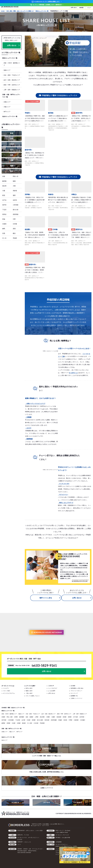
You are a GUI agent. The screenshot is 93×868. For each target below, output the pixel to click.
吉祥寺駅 (82, 717)
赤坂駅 (3, 717)
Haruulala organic (22, 851)
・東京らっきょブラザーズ (66, 503)
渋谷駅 (29, 720)
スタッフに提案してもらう (33, 696)
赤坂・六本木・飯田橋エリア (12, 64)
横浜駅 (24, 723)
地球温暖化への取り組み (77, 688)
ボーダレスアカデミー (62, 844)
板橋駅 (31, 717)
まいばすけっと (73, 373)
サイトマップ (74, 693)
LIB (30, 849)
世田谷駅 (47, 720)
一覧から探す (29, 693)
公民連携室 (59, 842)
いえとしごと (27, 842)
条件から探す (29, 688)
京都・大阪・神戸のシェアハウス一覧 (11, 96)
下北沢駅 (18, 720)
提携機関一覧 (74, 696)
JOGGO (25, 849)
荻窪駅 (65, 717)
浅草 (12, 155)
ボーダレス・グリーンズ (62, 835)
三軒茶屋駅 (11, 720)
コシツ (19, 844)
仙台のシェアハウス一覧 (10, 116)
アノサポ (26, 835)
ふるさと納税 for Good (62, 832)
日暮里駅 (76, 720)
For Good (67, 831)
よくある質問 (52, 691)
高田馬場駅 (54, 720)
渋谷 (12, 139)
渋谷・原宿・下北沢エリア (12, 75)
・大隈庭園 (28, 417)
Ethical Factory (32, 851)
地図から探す (29, 691)
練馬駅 (3, 723)
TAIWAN (77, 802)
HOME (3, 11)
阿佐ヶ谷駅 (10, 717)
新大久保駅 (40, 720)
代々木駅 (30, 723)
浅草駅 (16, 717)
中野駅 (70, 720)
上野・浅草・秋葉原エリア (12, 90)
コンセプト (6, 688)
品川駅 (23, 720)
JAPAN (46, 802)
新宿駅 (34, 720)
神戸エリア (7, 112)
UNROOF (20, 842)
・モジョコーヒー (63, 494)
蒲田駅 (70, 717)
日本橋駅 (83, 720)
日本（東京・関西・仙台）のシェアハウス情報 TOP (21, 11)
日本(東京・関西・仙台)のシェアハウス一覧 (13, 708)
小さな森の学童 (66, 838)
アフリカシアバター (37, 849)
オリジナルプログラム (9, 693)
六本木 (12, 144)
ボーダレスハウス (22, 838)
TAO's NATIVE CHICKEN (24, 853)
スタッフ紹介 (7, 691)
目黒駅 (19, 723)
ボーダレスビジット (34, 838)
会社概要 (73, 686)
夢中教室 (58, 838)
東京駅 (65, 720)
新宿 (12, 133)
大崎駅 (48, 717)
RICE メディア (60, 831)
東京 (12, 171)
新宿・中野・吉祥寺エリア (12, 85)
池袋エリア (7, 70)
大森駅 (53, 717)
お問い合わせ (12, 45)
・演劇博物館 (29, 439)
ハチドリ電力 (39, 831)
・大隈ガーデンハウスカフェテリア (35, 404)
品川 (12, 149)
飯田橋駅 (22, 717)
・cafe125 (28, 428)
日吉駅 (14, 723)
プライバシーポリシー (76, 691)
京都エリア (7, 102)
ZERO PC (20, 835)
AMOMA (20, 849)
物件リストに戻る (46, 598)
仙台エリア (4, 740)
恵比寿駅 (42, 717)
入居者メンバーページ (76, 698)
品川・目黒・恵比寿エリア (12, 80)
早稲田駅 (42, 723)
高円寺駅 (4, 720)
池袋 (12, 166)
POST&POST (21, 831)
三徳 (63, 356)
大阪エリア (7, 107)
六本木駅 (36, 723)
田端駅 (60, 720)
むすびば (20, 839)
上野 (12, 160)
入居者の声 (51, 686)
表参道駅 (59, 717)
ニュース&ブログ (53, 688)
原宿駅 (8, 723)
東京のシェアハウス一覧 (43, 11)
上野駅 (37, 717)
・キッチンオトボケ (64, 484)
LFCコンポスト (30, 831)
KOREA (15, 802)
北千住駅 (76, 717)
